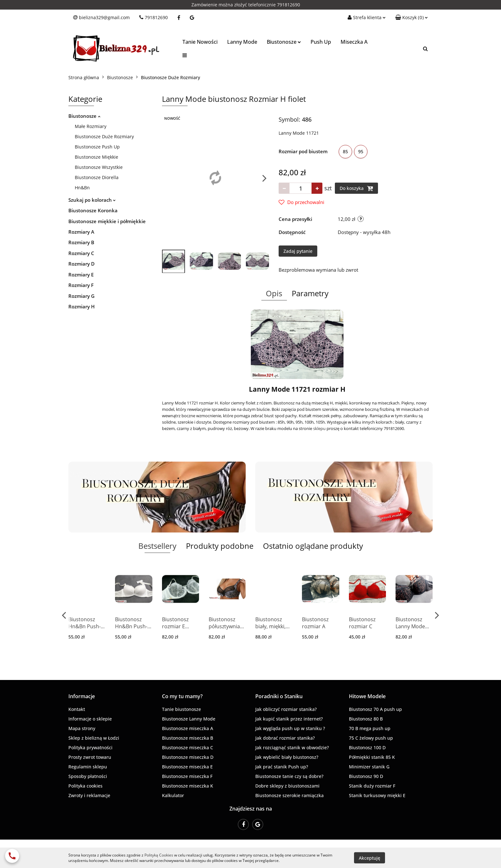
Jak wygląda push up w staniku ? (290, 728)
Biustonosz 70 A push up (375, 709)
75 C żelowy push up (371, 738)
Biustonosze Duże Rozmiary (104, 136)
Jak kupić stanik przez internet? (289, 719)
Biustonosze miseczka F (187, 776)
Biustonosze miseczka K (188, 786)
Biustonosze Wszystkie (99, 167)
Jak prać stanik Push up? (282, 767)
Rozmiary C (81, 253)
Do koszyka (356, 188)
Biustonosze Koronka (93, 210)
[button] (412, 18)
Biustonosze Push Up (97, 147)
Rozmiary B (81, 242)
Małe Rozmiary (91, 126)
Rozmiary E (81, 275)
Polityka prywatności (90, 747)
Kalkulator (173, 795)
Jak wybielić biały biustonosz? (287, 757)
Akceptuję (370, 858)
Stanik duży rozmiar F (372, 786)
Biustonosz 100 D (367, 747)
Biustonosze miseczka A (188, 728)
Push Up (321, 42)
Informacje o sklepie (90, 719)
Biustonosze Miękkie (96, 157)
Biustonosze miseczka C (188, 747)
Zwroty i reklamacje (89, 795)
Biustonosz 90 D (366, 776)
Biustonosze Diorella (97, 177)
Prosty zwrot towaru (90, 757)
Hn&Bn (82, 188)
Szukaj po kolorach (92, 200)
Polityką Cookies (159, 855)
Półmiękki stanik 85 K (372, 757)
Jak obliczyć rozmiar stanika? (286, 709)
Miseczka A (354, 42)
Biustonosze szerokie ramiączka (289, 795)
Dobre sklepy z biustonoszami (287, 786)
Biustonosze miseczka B (188, 738)
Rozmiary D (81, 264)
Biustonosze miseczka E (187, 767)
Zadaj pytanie (298, 251)
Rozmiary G (81, 296)
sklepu (319, 428)
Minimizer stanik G (369, 767)
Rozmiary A (81, 232)
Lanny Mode (242, 42)
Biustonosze (284, 42)
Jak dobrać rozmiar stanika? (285, 738)
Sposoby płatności (88, 776)
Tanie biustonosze (181, 709)
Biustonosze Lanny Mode (189, 719)
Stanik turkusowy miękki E (377, 795)
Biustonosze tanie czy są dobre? (289, 776)
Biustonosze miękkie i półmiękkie (107, 221)
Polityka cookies (85, 786)
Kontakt (77, 709)
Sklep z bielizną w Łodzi (94, 738)
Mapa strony (82, 728)
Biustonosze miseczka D (188, 757)
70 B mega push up (370, 728)
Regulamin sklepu (88, 767)
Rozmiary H (81, 306)
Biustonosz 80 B (366, 719)
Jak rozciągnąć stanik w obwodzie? (292, 747)
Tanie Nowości (200, 42)
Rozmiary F (81, 285)
